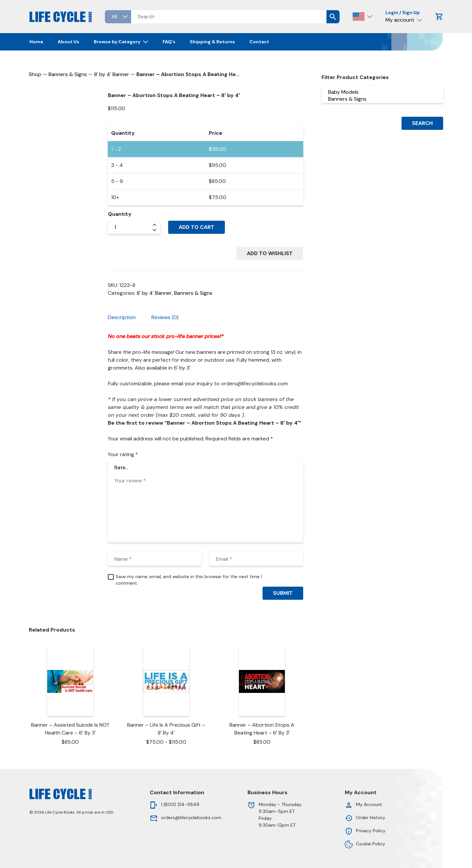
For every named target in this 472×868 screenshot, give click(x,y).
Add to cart (197, 227)
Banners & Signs (68, 74)
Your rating (123, 454)
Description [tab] (122, 317)
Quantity (120, 214)
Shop (35, 74)
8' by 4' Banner (112, 74)
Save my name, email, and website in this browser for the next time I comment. (189, 580)
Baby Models (382, 92)
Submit (283, 593)
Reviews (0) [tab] (165, 317)
